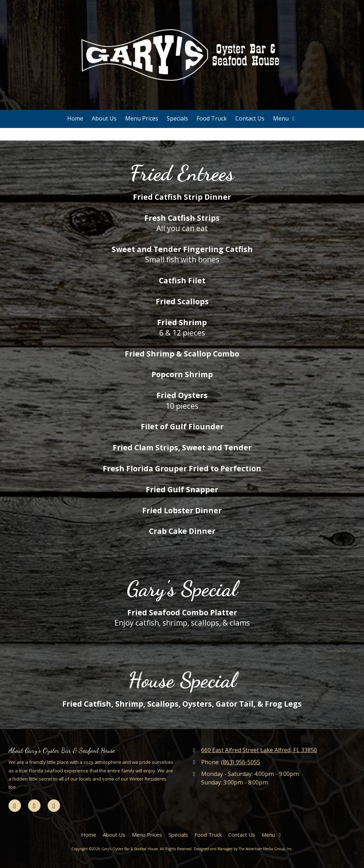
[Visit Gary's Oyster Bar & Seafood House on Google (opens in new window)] (34, 806)
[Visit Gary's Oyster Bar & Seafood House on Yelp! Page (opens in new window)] (54, 806)
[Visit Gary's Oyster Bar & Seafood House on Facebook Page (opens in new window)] (15, 806)
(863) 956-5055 (241, 762)
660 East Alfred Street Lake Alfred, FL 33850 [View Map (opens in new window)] (259, 750)
